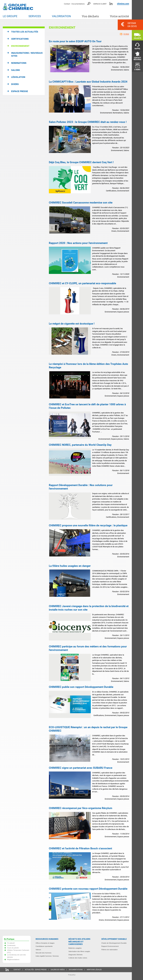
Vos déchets (90, 16)
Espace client (100, 4)
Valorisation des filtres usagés (79, 951)
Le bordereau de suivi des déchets (17, 956)
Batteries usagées (75, 948)
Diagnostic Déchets (75, 955)
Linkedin (111, 4)
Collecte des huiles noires (78, 958)
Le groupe (10, 16)
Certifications (20, 39)
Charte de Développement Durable (114, 943)
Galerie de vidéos (58, 970)
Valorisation (61, 16)
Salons (16, 70)
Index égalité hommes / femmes (47, 956)
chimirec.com (123, 3)
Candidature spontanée (44, 946)
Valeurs (38, 950)
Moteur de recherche (89, 4)
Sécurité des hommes (44, 953)
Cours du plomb (13, 948)
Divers (15, 84)
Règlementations (13, 959)
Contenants (11, 945)
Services (35, 16)
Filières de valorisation (109, 950)
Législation (18, 77)
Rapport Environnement (110, 946)
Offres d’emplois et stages (45, 943)
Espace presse (20, 91)
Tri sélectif (11, 943)
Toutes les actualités (25, 32)
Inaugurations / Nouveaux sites (27, 54)
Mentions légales (94, 970)
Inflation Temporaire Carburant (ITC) (18, 951)
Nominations (19, 63)
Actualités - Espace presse (36, 970)
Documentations (78, 4)
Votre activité (119, 16)
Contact (67, 4)
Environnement (20, 46)
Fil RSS (126, 34)
